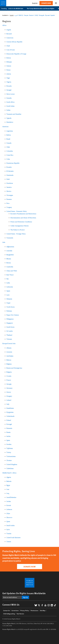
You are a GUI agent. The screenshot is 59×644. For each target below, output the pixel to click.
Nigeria (9, 82)
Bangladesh (10, 255)
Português (42, 15)
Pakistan (9, 311)
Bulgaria (9, 372)
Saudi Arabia (10, 526)
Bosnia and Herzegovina (14, 368)
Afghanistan (10, 247)
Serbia (8, 436)
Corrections (15, 610)
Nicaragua (10, 195)
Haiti (8, 179)
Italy (8, 404)
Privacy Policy (25, 610)
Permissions (34, 610)
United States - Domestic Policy (17, 211)
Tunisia (9, 534)
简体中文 (21, 15)
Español (53, 15)
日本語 (36, 15)
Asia (4, 242)
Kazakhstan (10, 408)
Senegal (9, 90)
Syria (8, 530)
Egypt (8, 485)
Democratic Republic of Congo (16, 54)
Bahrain (9, 481)
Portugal (9, 424)
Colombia (10, 151)
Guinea (9, 66)
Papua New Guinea (13, 315)
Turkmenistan (11, 456)
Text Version (20, 614)
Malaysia (9, 299)
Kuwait (9, 505)
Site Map (43, 610)
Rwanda (9, 86)
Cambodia (10, 267)
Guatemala (10, 175)
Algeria (9, 477)
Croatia (9, 376)
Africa (4, 25)
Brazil (8, 139)
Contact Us (7, 610)
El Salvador (10, 171)
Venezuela (10, 238)
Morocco (9, 517)
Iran (8, 489)
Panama (9, 199)
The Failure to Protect (18, 230)
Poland (9, 420)
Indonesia (10, 287)
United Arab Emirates (13, 538)
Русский (47, 15)
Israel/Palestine (11, 497)
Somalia (9, 98)
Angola (9, 30)
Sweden (9, 444)
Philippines (10, 319)
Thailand (9, 335)
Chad (8, 46)
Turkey (9, 452)
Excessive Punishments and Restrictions (23, 214)
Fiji (7, 279)
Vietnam (9, 339)
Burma (9, 263)
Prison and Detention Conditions (21, 222)
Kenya (8, 70)
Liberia (9, 74)
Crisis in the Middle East (17, 8)
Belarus (9, 360)
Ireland (9, 400)
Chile (8, 147)
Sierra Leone (11, 94)
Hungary (9, 396)
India (8, 283)
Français (26, 15)
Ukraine (9, 460)
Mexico (9, 191)
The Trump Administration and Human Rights (42, 8)
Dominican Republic (13, 163)
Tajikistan (10, 448)
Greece (9, 392)
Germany (9, 388)
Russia (8, 432)
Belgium (9, 364)
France (9, 380)
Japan (8, 291)
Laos (8, 295)
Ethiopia (9, 62)
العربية (16, 15)
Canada (9, 143)
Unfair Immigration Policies (19, 226)
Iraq (8, 493)
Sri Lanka (10, 331)
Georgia (9, 384)
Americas (5, 127)
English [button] (35, 3)
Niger (8, 78)
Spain (8, 440)
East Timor (10, 275)
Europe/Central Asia (9, 344)
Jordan (9, 501)
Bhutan (9, 259)
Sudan (8, 110)
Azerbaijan (10, 356)
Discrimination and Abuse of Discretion (23, 218)
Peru (8, 203)
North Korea (10, 307)
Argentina (10, 131)
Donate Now (46, 3)
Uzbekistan (10, 468)
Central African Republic (14, 42)
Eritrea (9, 58)
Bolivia (9, 135)
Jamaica (9, 187)
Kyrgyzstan (10, 412)
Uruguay (9, 207)
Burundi (9, 34)
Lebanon (9, 509)
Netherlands (10, 416)
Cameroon (10, 38)
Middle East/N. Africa (9, 473)
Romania (9, 428)
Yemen (9, 542)
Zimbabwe (10, 122)
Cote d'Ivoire (11, 50)
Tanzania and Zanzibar (14, 114)
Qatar (8, 522)
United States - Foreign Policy (16, 234)
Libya (8, 513)
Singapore (10, 323)
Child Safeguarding (9, 614)
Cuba (8, 159)
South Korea (10, 327)
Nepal (8, 303)
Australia (9, 251)
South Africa (10, 102)
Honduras (10, 183)
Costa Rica (10, 155)
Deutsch (31, 15)
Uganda (9, 118)
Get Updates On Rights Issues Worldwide (24, 593)
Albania (9, 348)
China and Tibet (12, 271)
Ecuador (9, 167)
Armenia (9, 352)
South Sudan (10, 106)
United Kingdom (12, 464)
